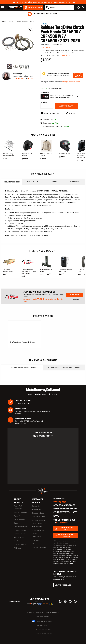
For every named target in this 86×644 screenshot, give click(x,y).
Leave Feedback (63, 585)
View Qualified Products (61, 543)
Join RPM (18, 414)
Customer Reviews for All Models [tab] (22, 368)
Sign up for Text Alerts (67, 535)
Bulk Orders (36, 540)
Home (3, 21)
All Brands (17, 548)
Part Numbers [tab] (33, 182)
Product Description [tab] (12, 182)
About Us (17, 516)
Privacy (71, 563)
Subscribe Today (21, 423)
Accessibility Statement (43, 634)
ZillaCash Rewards (20, 530)
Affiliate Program (20, 520)
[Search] (59, 7)
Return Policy (37, 509)
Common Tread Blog (21, 544)
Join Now (75, 295)
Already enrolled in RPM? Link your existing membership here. (43, 300)
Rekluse (44, 24)
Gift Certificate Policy (39, 520)
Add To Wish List (52, 113)
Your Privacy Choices (44, 621)
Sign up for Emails (67, 529)
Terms (65, 563)
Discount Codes (19, 534)
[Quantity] (47, 106)
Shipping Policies (38, 513)
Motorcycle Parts (24, 21)
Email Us (31, 79)
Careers (17, 523)
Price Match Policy (38, 517)
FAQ (33, 544)
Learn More (75, 300)
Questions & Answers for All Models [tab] (64, 368)
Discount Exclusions (39, 547)
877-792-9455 (20, 79)
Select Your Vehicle (78, 75)
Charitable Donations (21, 527)
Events (16, 541)
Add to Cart (66, 106)
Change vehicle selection (71, 82)
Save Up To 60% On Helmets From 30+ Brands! (54, 2)
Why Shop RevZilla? (21, 512)
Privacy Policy (43, 625)
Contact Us (36, 506)
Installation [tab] (74, 182)
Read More (66, 55)
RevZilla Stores (19, 537)
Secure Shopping (43, 617)
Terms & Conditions (43, 630)
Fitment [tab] (54, 182)
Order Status (36, 537)
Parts (11, 21)
